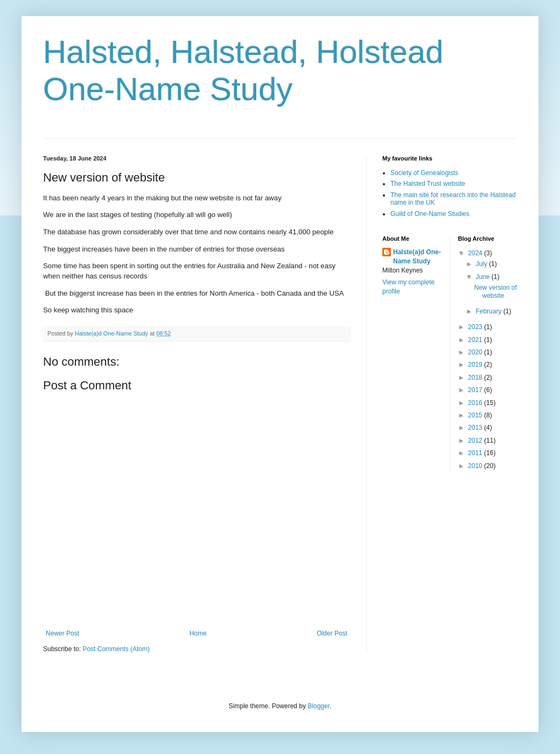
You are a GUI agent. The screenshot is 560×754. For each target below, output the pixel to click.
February (489, 311)
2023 (476, 327)
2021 (476, 340)
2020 (476, 352)
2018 (476, 378)
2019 (476, 365)
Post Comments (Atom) (116, 649)
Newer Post (62, 633)
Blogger (318, 706)
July (482, 264)
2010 (476, 466)
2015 (476, 415)
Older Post (332, 633)
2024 (476, 253)
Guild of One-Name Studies (430, 214)
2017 (476, 390)
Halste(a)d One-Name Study (417, 257)
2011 (476, 453)
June (483, 277)
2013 (476, 428)
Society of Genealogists (424, 173)
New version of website (495, 291)
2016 (476, 403)
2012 (476, 441)
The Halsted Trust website (428, 184)
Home (198, 633)
